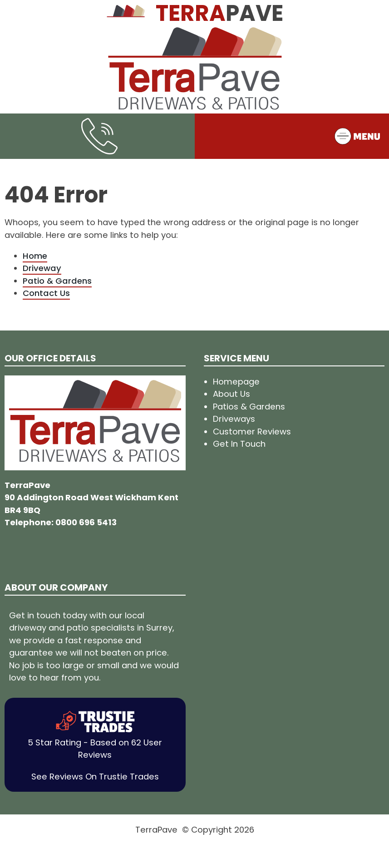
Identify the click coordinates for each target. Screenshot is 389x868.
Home (35, 256)
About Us (231, 394)
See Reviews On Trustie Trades (95, 777)
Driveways (234, 419)
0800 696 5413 (86, 522)
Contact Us (46, 293)
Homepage (236, 382)
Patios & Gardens (249, 407)
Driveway (42, 268)
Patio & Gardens (57, 281)
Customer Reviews (252, 432)
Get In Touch (239, 444)
